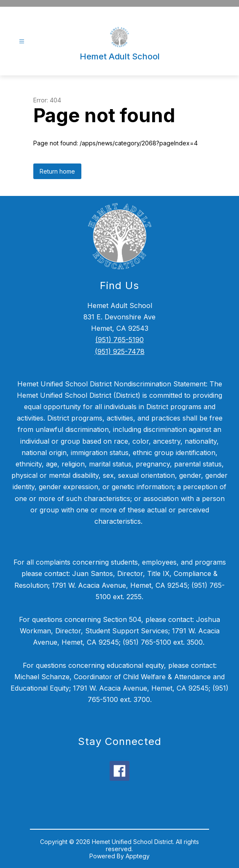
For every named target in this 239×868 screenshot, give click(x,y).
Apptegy (138, 856)
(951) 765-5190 (119, 340)
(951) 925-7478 (120, 351)
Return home (57, 171)
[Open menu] (22, 42)
